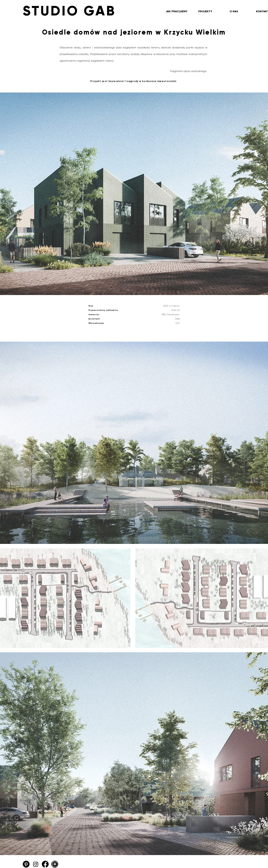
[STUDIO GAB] (101, 11)
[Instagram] (36, 864)
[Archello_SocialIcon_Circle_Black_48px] (55, 864)
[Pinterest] (26, 864)
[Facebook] (45, 864)
